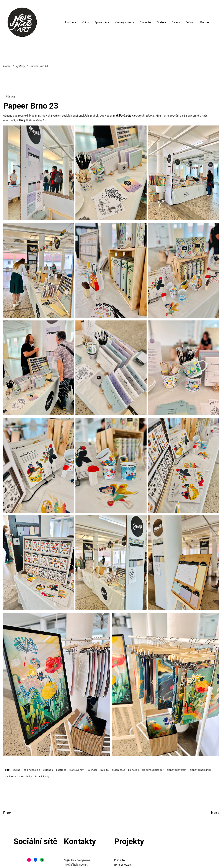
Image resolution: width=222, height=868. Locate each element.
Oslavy (176, 22)
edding (16, 770)
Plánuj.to (145, 22)
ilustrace (61, 770)
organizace (118, 770)
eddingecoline (32, 770)
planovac (133, 770)
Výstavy (20, 66)
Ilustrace (71, 22)
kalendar (92, 770)
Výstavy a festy (124, 22)
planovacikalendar (153, 770)
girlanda (48, 770)
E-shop (190, 22)
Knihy (85, 22)
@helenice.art (123, 865)
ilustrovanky (77, 770)
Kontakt (205, 22)
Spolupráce (102, 22)
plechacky (10, 776)
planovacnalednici (200, 770)
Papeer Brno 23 (31, 106)
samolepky (26, 776)
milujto (104, 770)
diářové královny (126, 116)
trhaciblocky (42, 776)
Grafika (161, 22)
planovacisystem (177, 770)
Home (7, 66)
